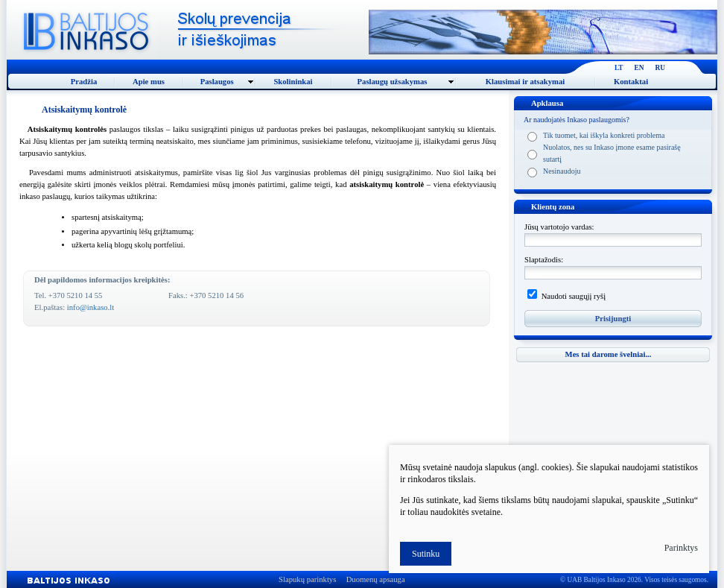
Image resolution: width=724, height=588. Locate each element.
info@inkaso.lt (90, 307)
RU (660, 68)
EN (639, 68)
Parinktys (681, 548)
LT (619, 68)
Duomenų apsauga (376, 579)
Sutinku (426, 554)
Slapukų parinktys (307, 579)
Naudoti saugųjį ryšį (572, 296)
